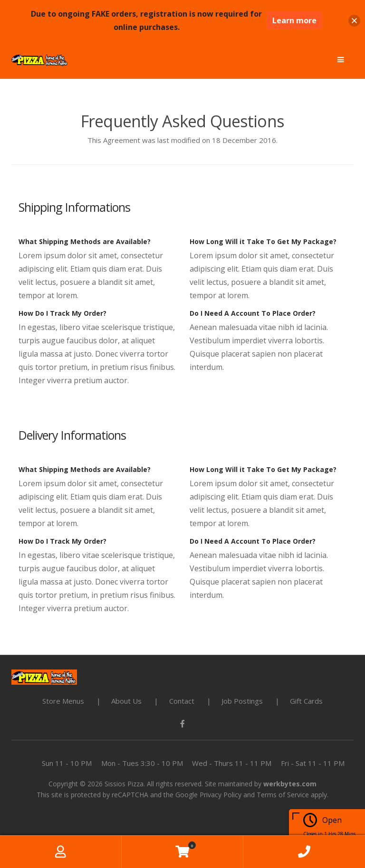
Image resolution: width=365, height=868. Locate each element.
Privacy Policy (221, 795)
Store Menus (63, 701)
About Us (126, 701)
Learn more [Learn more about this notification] (294, 20)
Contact (182, 701)
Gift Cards (306, 701)
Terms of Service (283, 795)
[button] (354, 21)
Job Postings (242, 701)
